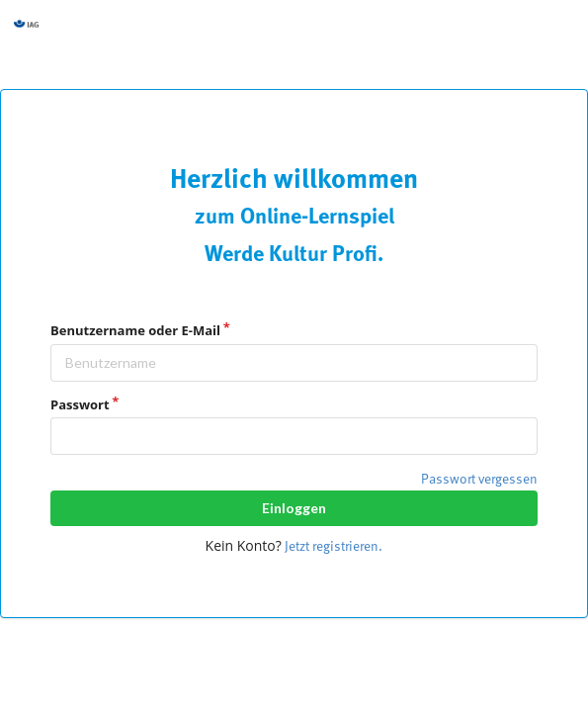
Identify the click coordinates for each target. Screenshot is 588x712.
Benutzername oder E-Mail (135, 330)
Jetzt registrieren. (334, 547)
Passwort (80, 404)
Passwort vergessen (479, 480)
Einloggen (294, 508)
